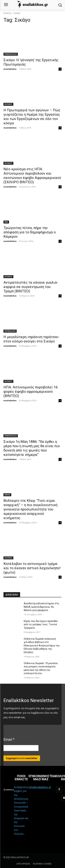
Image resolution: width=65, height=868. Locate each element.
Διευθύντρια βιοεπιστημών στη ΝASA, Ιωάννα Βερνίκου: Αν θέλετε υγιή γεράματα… (41, 607)
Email (9, 740)
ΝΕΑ (6, 222)
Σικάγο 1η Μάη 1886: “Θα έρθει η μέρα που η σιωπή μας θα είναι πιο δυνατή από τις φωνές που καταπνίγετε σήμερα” (32, 448)
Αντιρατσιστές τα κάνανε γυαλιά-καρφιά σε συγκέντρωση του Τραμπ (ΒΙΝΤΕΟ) (31, 287)
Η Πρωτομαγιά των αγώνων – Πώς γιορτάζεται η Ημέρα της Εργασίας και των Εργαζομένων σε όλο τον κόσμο (32, 117)
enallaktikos (10, 69)
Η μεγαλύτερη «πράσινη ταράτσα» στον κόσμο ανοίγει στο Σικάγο (31, 339)
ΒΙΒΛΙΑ (7, 495)
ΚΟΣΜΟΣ (8, 104)
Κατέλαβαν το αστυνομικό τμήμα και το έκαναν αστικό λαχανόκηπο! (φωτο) (32, 568)
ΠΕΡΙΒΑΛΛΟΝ (10, 331)
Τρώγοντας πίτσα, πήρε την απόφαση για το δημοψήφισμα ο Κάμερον (30, 232)
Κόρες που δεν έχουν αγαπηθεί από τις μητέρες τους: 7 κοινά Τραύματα (41, 624)
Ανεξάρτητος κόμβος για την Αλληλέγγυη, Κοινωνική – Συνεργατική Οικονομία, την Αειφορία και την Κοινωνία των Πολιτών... (21, 810)
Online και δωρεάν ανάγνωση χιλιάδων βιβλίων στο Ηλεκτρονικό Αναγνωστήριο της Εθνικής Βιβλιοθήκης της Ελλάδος (42, 646)
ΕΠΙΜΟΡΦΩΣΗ (11, 54)
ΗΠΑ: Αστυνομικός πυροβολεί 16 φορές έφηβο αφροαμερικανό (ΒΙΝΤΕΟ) (31, 392)
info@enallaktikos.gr (40, 787)
